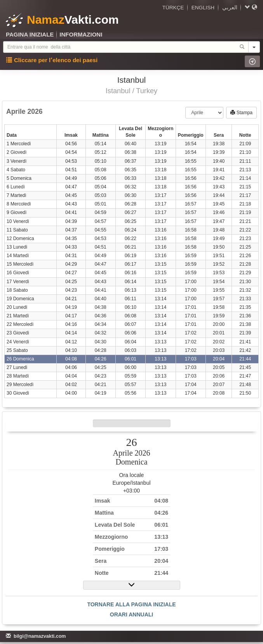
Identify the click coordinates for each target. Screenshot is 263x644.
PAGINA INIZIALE (30, 34)
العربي (230, 8)
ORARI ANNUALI (131, 614)
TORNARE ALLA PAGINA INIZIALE (131, 604)
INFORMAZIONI (81, 34)
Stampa (241, 113)
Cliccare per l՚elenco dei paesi (52, 60)
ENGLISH (203, 8)
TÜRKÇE (173, 8)
